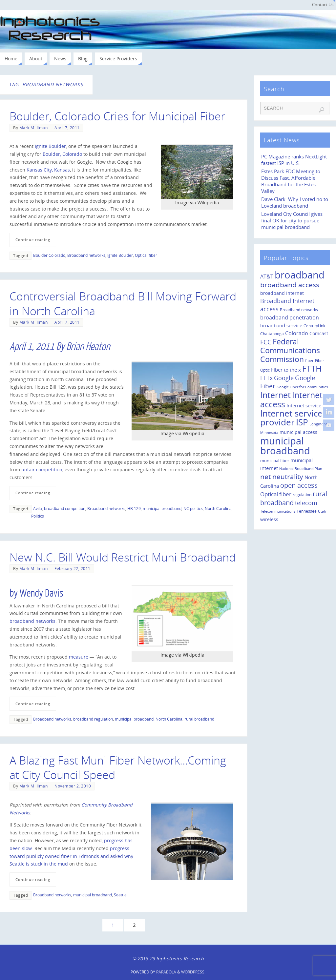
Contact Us (323, 5)
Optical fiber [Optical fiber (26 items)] (276, 494)
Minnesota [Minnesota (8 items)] (269, 433)
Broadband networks (86, 255)
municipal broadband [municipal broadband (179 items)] (285, 446)
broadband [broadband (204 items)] (300, 275)
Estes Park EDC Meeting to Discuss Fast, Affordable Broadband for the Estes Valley (291, 181)
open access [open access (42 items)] (299, 485)
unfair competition (42, 470)
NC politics (193, 508)
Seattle (120, 895)
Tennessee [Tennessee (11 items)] (307, 511)
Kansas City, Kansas (48, 170)
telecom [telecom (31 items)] (306, 503)
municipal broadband (162, 508)
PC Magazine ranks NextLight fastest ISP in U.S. (294, 160)
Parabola (166, 972)
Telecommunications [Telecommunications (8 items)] (278, 511)
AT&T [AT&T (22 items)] (267, 276)
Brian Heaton (88, 347)
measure (79, 657)
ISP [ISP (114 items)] (302, 422)
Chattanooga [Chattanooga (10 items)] (272, 334)
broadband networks (32, 621)
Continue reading (33, 240)
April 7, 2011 (67, 128)
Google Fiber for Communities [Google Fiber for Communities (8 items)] (302, 387)
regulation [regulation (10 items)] (302, 495)
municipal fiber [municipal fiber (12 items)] (275, 460)
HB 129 (134, 508)
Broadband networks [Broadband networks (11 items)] (299, 310)
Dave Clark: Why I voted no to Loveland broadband (295, 203)
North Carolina (218, 508)
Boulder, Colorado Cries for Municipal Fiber (117, 116)
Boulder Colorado (49, 255)
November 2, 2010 (73, 786)
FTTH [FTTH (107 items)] (312, 368)
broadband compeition (65, 508)
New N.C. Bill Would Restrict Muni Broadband (123, 557)
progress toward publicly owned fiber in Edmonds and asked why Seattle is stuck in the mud (71, 856)
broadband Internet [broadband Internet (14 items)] (282, 293)
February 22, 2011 (73, 568)
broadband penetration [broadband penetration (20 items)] (290, 317)
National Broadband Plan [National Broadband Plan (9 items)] (301, 469)
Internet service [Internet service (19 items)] (304, 405)
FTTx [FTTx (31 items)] (266, 378)
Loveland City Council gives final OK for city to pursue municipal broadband (292, 221)
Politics (38, 516)
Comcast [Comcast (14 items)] (319, 333)
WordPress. (193, 972)
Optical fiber (146, 255)
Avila (38, 508)
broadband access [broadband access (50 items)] (290, 285)
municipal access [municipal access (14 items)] (298, 432)
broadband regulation (93, 719)
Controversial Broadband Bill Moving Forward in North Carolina (123, 303)
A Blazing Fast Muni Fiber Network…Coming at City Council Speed (118, 767)
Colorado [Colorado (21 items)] (297, 333)
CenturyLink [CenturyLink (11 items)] (314, 326)
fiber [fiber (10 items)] (309, 360)
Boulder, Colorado (62, 154)
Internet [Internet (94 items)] (275, 395)
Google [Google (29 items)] (284, 378)
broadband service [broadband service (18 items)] (281, 325)
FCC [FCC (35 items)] (266, 342)
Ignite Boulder (50, 146)
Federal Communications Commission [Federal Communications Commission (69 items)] (290, 350)
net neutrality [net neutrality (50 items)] (282, 476)
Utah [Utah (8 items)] (322, 511)
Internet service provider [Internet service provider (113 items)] (291, 418)
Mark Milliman (34, 128)
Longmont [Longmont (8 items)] (318, 424)
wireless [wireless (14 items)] (269, 519)
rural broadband (199, 719)
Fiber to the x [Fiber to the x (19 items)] (286, 370)
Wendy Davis (42, 593)
